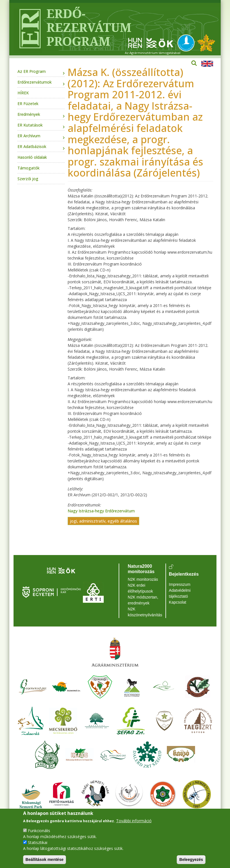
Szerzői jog (28, 179)
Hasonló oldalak (32, 157)
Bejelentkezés (184, 574)
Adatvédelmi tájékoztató (180, 593)
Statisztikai (38, 842)
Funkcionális (39, 831)
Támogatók (28, 168)
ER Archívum (29, 136)
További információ (134, 821)
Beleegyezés (191, 860)
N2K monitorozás (143, 579)
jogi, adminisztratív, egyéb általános (103, 521)
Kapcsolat (177, 602)
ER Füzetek (28, 104)
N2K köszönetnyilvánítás (145, 612)
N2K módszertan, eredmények (143, 600)
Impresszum (180, 584)
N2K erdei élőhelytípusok (140, 588)
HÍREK (23, 93)
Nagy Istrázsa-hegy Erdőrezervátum (101, 511)
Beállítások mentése (45, 860)
